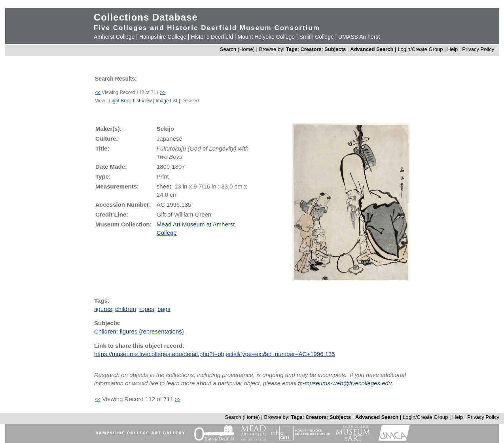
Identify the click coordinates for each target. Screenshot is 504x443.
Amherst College (114, 37)
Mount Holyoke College (266, 37)
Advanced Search (372, 49)
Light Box (119, 101)
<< (98, 92)
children (126, 309)
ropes (147, 309)
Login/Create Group (421, 49)
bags (164, 309)
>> (163, 92)
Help (453, 49)
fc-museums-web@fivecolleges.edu (345, 383)
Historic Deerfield (212, 37)
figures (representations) (152, 331)
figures (103, 309)
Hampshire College (163, 37)
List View (142, 101)
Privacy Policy (478, 49)
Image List (166, 101)
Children (105, 331)
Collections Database (146, 17)
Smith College (317, 37)
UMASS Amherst (359, 37)
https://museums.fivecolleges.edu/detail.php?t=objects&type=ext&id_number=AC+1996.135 (215, 354)
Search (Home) (237, 49)
